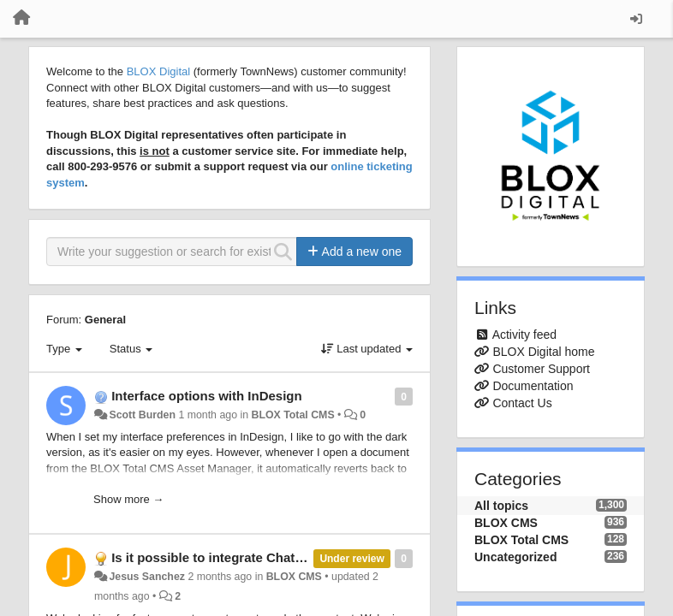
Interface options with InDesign (207, 396)
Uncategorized (515, 557)
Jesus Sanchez (147, 577)
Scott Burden (142, 415)
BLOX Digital (158, 71)
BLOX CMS (294, 577)
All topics (501, 506)
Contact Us (522, 403)
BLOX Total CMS (292, 415)
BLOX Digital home (543, 352)
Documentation (533, 386)
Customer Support (541, 369)
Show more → (128, 499)
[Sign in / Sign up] (636, 19)
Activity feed (524, 335)
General (105, 320)
